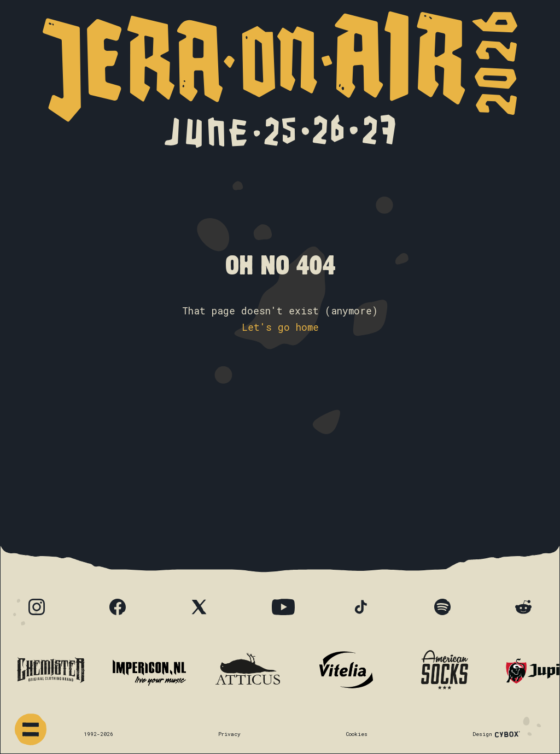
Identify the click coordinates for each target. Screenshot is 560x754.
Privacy (229, 734)
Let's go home (280, 327)
